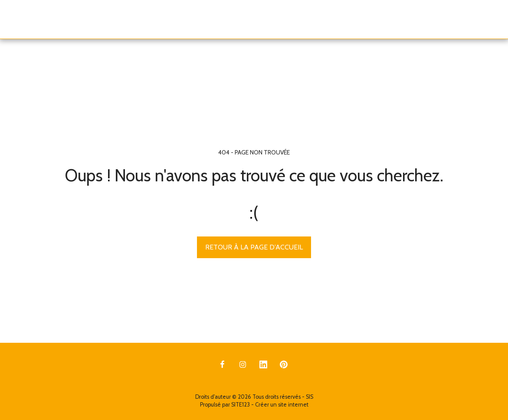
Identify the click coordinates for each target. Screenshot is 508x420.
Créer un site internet (282, 405)
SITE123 (241, 405)
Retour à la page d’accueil (254, 247)
